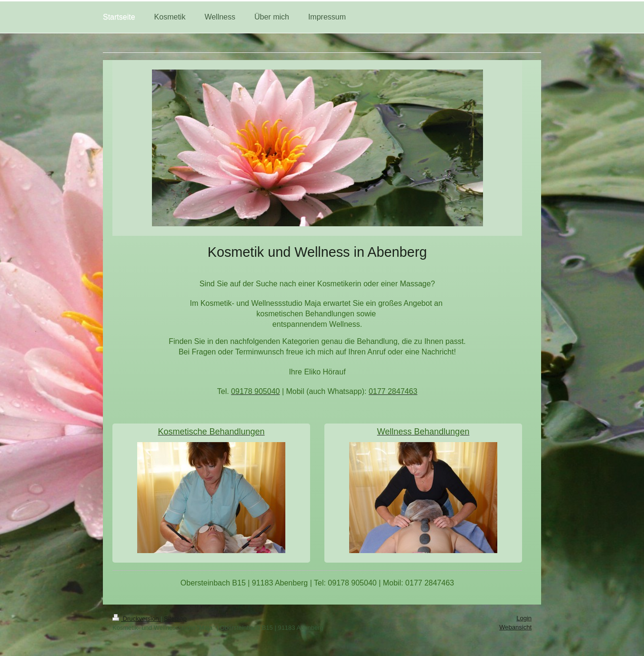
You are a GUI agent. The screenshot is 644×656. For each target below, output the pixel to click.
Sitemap (175, 619)
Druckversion (136, 619)
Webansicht (515, 627)
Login (524, 618)
